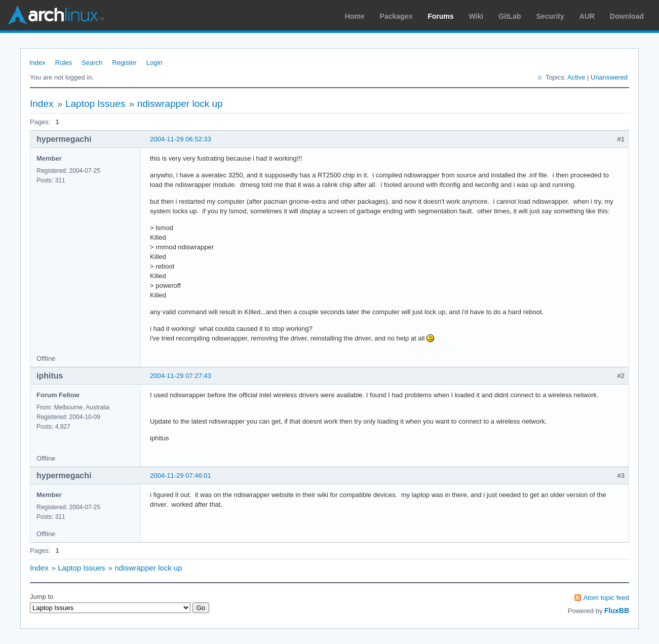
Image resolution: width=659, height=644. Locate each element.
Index (37, 63)
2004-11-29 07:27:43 (181, 376)
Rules (64, 63)
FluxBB (617, 611)
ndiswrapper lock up (180, 104)
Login (154, 63)
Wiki (476, 16)
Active (576, 77)
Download (627, 16)
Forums (440, 16)
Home (355, 16)
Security (550, 16)
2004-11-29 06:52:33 (181, 139)
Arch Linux (56, 15)
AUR (587, 16)
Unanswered (609, 77)
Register (124, 63)
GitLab (510, 16)
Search (92, 63)
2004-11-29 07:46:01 (181, 476)
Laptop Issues (95, 104)
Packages (396, 16)
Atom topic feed (606, 598)
